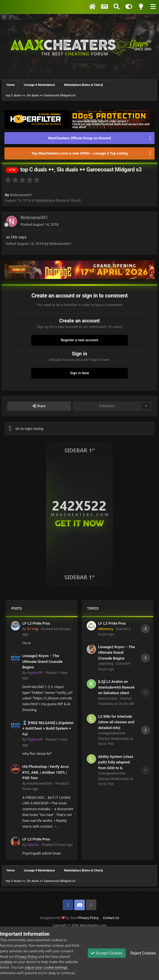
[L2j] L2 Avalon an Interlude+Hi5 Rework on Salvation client (116, 687)
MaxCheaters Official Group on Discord (80, 138)
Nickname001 (21, 195)
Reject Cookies (143, 953)
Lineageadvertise (112, 733)
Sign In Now (79, 373)
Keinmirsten (108, 698)
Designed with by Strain (59, 918)
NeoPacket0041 (40, 783)
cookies (6, 962)
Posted (39, 225)
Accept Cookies (107, 953)
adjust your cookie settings (46, 967)
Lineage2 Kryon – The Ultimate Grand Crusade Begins (42, 661)
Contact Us (111, 918)
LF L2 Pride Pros (36, 623)
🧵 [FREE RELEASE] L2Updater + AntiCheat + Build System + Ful (48, 728)
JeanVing (106, 664)
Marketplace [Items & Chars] (58, 200)
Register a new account (79, 340)
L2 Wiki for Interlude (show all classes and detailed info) (116, 722)
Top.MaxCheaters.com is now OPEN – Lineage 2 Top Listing (80, 153)
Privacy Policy (89, 918)
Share (39, 406)
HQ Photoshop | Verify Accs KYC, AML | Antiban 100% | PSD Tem (46, 772)
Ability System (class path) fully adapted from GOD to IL (116, 762)
